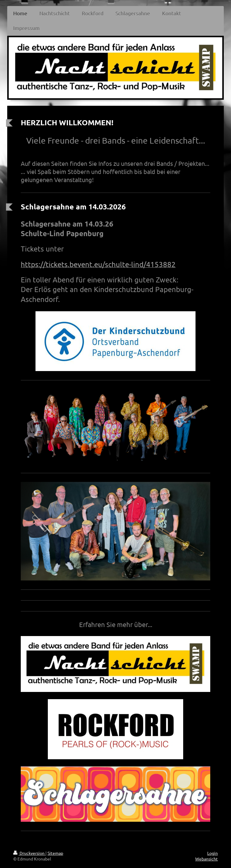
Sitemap (55, 853)
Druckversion (29, 853)
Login (213, 853)
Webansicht (206, 859)
